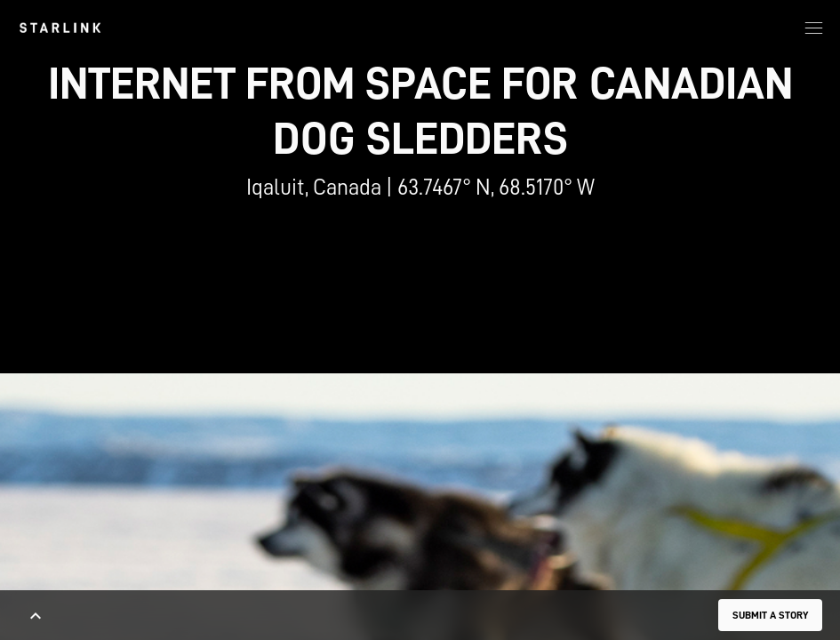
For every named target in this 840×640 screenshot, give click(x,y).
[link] (60, 28)
